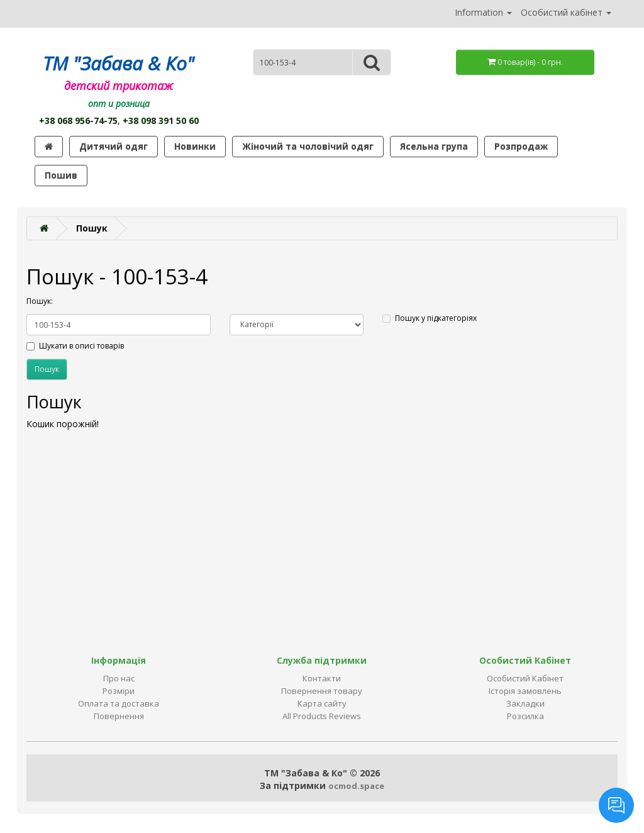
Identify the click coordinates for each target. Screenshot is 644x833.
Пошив (61, 175)
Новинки (195, 146)
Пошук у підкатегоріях (430, 318)
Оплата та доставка (119, 703)
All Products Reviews (322, 716)
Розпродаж (521, 146)
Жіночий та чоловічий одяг (308, 146)
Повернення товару (322, 691)
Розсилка (525, 716)
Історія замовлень (525, 691)
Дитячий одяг (114, 146)
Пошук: (40, 301)
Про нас (119, 678)
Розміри (119, 691)
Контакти (322, 678)
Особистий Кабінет (525, 678)
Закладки (525, 703)
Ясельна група (434, 146)
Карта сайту (322, 703)
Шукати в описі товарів (75, 346)
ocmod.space (356, 786)
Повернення (119, 716)
